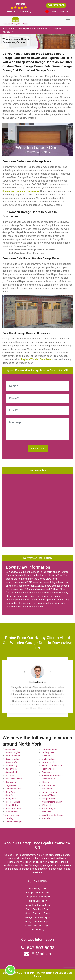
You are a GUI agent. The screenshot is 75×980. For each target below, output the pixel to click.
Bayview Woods (13, 762)
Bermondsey (11, 766)
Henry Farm (11, 799)
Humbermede (12, 812)
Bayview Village (13, 759)
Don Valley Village (14, 779)
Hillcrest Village (13, 802)
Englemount (11, 785)
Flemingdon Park (13, 789)
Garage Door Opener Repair (38, 905)
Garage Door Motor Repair (38, 917)
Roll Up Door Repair (37, 901)
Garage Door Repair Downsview (25, 29)
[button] (28, 672)
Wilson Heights (49, 809)
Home (5, 29)
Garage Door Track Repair (38, 909)
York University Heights (53, 815)
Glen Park (10, 792)
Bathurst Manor (13, 756)
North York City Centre (52, 766)
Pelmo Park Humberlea (52, 776)
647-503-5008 (56, 5)
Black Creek (11, 769)
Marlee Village (48, 759)
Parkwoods (47, 772)
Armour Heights (13, 752)
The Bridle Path (49, 785)
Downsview (11, 782)
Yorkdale (46, 818)
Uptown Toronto (49, 792)
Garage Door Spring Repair (37, 897)
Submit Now (38, 449)
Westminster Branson (52, 802)
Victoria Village (49, 795)
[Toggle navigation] (68, 21)
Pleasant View (48, 779)
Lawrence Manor (50, 749)
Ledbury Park (48, 752)
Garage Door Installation (38, 893)
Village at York (48, 799)
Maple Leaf (47, 756)
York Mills (46, 812)
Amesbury (10, 749)
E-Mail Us (41, 954)
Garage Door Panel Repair (37, 922)
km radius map (37, 510)
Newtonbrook (48, 762)
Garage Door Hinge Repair (38, 913)
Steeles (45, 782)
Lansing (9, 818)
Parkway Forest (49, 769)
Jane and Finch (13, 815)
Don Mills (10, 776)
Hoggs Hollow (12, 805)
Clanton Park (11, 772)
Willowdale (47, 805)
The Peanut (47, 789)
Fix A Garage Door (37, 889)
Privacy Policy (37, 930)
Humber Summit (13, 809)
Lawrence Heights (14, 822)
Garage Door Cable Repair (37, 926)
